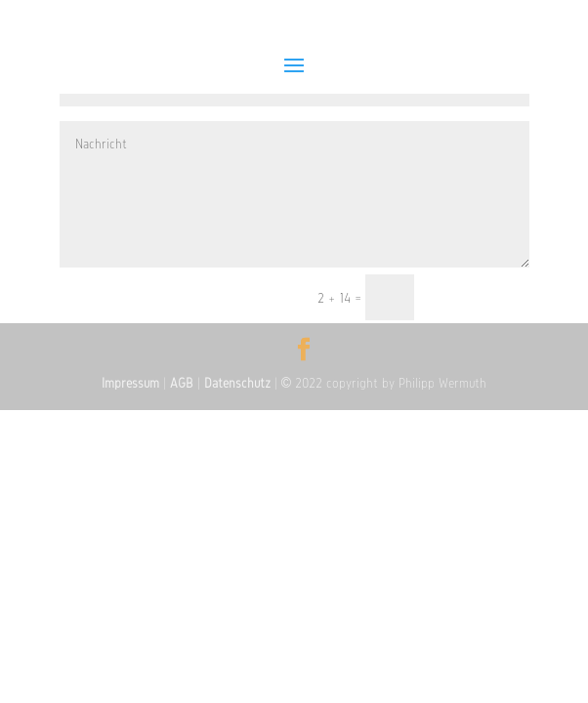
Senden (481, 299)
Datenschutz (237, 383)
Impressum (130, 383)
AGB (182, 383)
